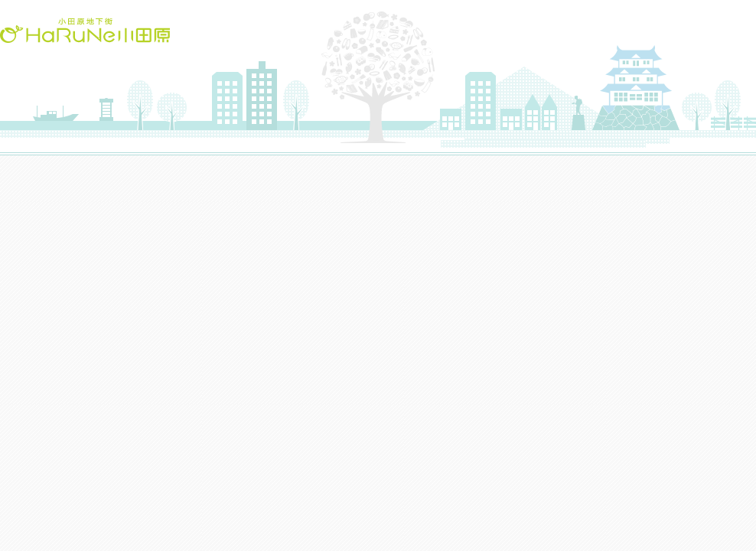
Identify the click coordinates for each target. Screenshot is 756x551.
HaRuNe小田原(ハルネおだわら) (85, 30)
